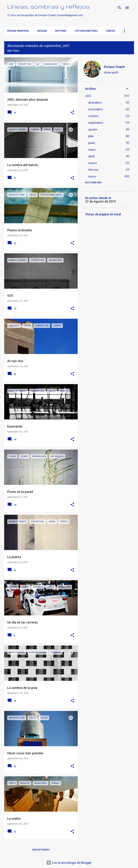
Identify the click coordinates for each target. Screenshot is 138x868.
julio (91, 136)
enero (92, 176)
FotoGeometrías (86, 31)
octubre (93, 116)
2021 (88, 96)
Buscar (42, 31)
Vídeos (110, 31)
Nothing (61, 31)
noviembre (96, 109)
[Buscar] (119, 8)
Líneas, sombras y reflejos (48, 6)
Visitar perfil (111, 72)
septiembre (96, 123)
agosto (93, 129)
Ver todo (13, 51)
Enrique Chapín (114, 67)
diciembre (95, 103)
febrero (93, 170)
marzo (93, 163)
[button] (72, 113)
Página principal (18, 31)
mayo (92, 150)
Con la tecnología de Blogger (69, 863)
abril (91, 156)
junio (92, 143)
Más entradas (41, 850)
